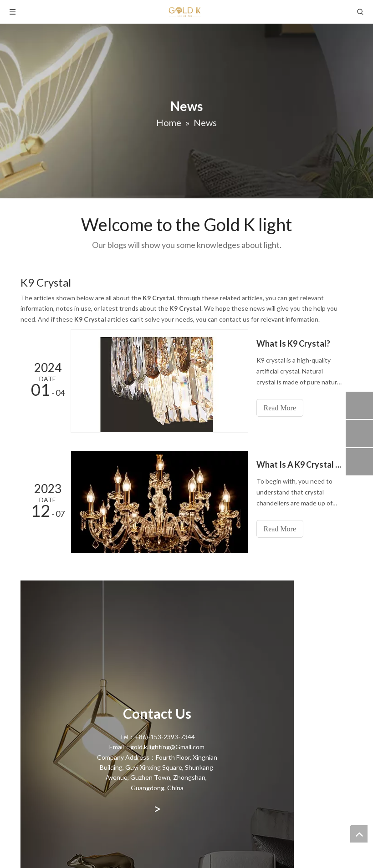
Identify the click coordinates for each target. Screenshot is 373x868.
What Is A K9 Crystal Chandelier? (300, 464)
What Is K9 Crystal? (293, 343)
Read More (280, 408)
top (359, 834)
